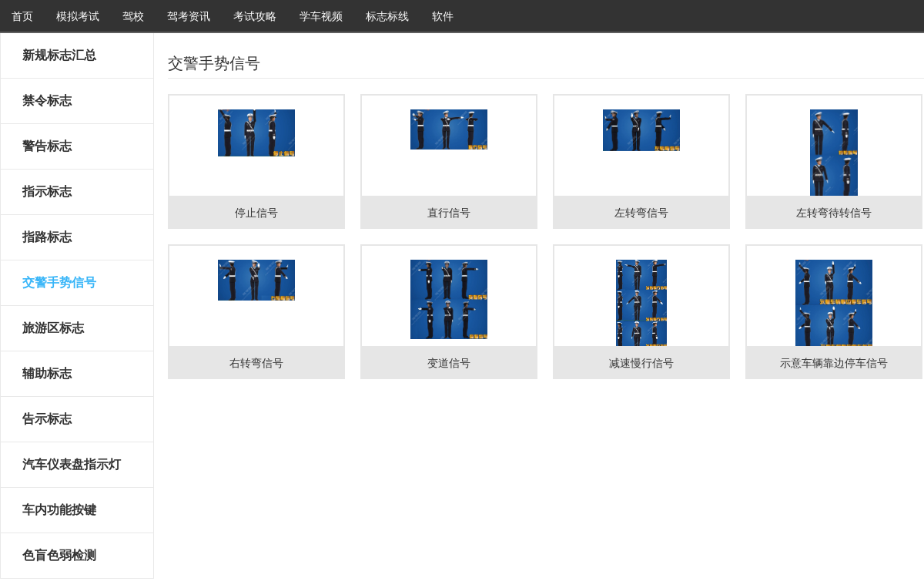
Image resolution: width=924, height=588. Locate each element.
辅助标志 (47, 373)
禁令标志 (47, 101)
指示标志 (47, 192)
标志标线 (387, 16)
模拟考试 (78, 16)
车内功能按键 (59, 510)
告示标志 (47, 419)
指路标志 (47, 237)
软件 (443, 16)
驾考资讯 (189, 16)
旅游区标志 (53, 328)
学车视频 (321, 16)
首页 (22, 16)
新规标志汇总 (59, 55)
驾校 (133, 16)
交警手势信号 (59, 282)
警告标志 (47, 146)
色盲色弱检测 (59, 555)
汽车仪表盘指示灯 (72, 464)
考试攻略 (255, 16)
